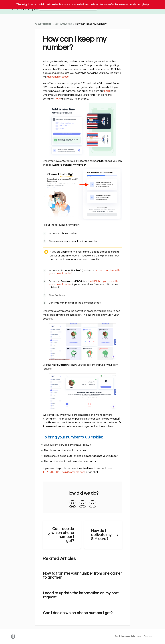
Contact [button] (149, 7)
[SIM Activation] (64, 24)
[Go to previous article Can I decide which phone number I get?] (62, 535)
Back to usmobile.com (128, 636)
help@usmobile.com (73, 472)
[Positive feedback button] (72, 504)
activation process (58, 77)
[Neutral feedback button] (82, 504)
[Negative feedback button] (93, 504)
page (58, 99)
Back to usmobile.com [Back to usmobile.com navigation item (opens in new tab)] (128, 7)
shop (107, 91)
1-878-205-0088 (51, 472)
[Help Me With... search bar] (68, 7)
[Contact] (149, 7)
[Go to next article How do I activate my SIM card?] (103, 535)
